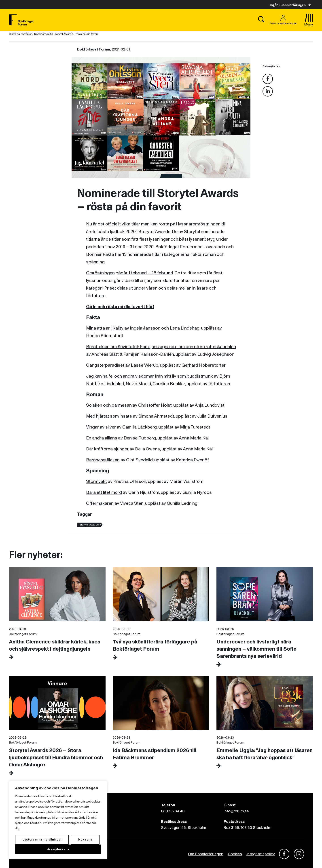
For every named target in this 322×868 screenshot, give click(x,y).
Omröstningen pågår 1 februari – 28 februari (129, 273)
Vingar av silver (101, 427)
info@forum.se (236, 811)
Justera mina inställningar (42, 840)
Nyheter (27, 34)
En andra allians (102, 438)
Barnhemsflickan (103, 460)
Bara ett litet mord (104, 492)
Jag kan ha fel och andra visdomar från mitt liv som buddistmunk (149, 376)
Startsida (14, 34)
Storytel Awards (89, 525)
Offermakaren (100, 503)
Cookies (235, 854)
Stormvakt (96, 481)
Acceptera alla (58, 849)
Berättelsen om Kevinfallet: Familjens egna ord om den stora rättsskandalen (161, 347)
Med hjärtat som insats (109, 416)
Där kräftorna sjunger (107, 449)
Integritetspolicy (261, 854)
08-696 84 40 (173, 811)
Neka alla (85, 840)
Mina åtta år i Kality (105, 328)
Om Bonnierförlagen (206, 854)
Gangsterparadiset (105, 365)
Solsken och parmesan (109, 405)
